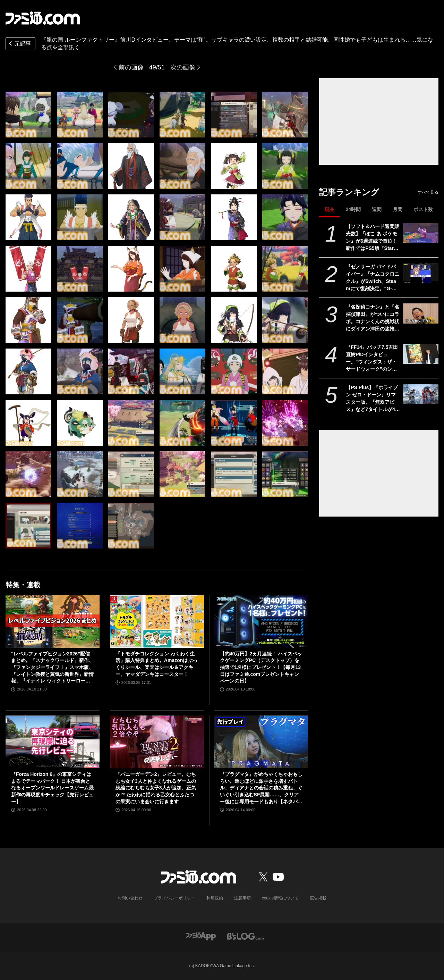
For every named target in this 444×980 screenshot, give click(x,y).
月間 (398, 209)
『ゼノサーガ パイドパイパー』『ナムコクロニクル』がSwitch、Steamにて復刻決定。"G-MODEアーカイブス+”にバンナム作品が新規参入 (373, 278)
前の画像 (131, 67)
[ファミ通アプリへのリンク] (201, 936)
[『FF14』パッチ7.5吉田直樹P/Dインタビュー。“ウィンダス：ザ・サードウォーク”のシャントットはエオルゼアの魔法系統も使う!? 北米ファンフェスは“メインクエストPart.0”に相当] (421, 354)
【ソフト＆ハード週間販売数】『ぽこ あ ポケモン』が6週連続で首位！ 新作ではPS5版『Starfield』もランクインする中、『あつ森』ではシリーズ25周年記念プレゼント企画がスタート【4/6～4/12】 (373, 238)
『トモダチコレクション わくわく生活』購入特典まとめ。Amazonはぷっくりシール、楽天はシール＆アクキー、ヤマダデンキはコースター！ (156, 664)
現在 (330, 209)
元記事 (19, 44)
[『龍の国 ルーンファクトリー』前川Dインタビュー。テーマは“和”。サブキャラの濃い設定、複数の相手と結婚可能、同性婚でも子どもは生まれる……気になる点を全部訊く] (28, 115)
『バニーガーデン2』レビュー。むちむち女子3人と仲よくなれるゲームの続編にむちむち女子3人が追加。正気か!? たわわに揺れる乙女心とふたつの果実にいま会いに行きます (156, 788)
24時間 (353, 209)
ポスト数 (423, 209)
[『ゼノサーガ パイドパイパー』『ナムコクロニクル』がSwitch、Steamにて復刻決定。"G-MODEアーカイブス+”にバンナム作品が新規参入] (421, 273)
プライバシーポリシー (174, 898)
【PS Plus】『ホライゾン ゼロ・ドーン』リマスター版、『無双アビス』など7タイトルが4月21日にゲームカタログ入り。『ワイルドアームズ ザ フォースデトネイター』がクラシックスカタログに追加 (373, 399)
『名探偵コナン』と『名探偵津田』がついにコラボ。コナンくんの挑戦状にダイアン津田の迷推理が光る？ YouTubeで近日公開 (373, 318)
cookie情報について (280, 898)
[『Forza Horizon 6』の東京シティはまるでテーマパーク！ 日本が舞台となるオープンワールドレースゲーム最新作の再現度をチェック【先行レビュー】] (53, 742)
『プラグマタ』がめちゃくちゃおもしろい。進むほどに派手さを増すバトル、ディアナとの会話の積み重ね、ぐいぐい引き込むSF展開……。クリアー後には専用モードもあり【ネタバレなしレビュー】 (261, 788)
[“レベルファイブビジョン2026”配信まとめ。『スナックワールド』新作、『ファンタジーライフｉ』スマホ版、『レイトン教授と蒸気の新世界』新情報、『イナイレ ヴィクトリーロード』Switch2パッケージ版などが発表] (53, 621)
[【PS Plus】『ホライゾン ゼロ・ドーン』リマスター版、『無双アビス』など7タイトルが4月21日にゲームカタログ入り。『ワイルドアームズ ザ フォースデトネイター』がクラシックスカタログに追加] (421, 394)
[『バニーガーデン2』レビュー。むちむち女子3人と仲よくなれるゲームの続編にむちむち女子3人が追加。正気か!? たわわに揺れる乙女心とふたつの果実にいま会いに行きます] (157, 742)
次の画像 (183, 67)
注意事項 (242, 898)
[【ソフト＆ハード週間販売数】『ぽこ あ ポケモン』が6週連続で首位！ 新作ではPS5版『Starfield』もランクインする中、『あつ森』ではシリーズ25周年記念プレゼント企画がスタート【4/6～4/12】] (421, 233)
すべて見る (428, 192)
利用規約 (215, 898)
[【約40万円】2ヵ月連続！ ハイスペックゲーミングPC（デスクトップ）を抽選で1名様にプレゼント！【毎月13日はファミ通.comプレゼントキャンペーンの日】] (261, 621)
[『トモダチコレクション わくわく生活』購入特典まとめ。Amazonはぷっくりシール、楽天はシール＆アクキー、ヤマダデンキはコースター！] (157, 621)
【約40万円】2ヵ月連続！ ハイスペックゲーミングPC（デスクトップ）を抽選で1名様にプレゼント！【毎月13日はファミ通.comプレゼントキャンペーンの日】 (261, 667)
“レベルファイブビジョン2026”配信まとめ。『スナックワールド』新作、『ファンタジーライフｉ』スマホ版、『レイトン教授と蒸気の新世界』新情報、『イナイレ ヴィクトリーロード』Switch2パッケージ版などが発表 (52, 668)
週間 (377, 209)
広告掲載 (318, 898)
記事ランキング (349, 192)
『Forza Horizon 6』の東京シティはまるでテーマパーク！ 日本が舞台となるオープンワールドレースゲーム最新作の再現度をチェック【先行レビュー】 (52, 788)
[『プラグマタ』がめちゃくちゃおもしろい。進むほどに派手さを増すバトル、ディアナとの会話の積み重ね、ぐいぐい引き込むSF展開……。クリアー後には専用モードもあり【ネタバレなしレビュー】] (261, 742)
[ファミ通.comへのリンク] (43, 18)
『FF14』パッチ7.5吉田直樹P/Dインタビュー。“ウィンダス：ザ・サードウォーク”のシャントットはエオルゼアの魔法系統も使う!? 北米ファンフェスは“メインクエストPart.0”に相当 (373, 359)
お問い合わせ (130, 898)
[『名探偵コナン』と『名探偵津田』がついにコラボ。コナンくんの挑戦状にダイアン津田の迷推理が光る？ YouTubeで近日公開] (421, 313)
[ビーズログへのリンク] (245, 936)
